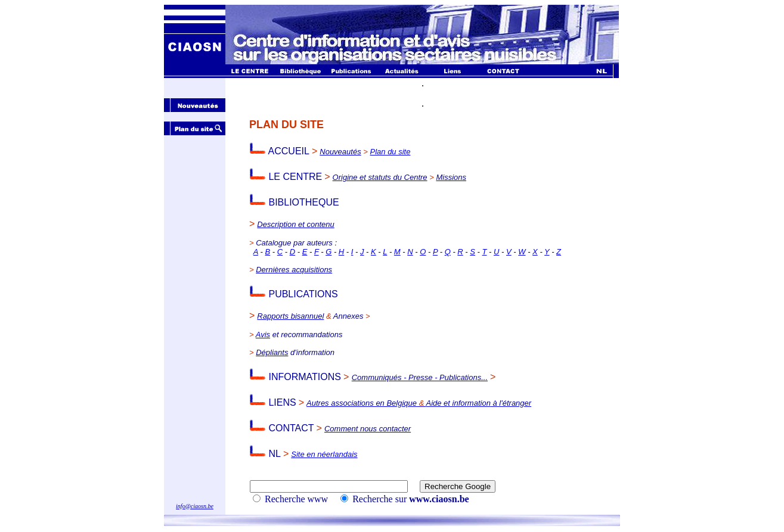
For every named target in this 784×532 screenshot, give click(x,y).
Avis (263, 335)
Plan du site (391, 152)
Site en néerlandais (324, 454)
